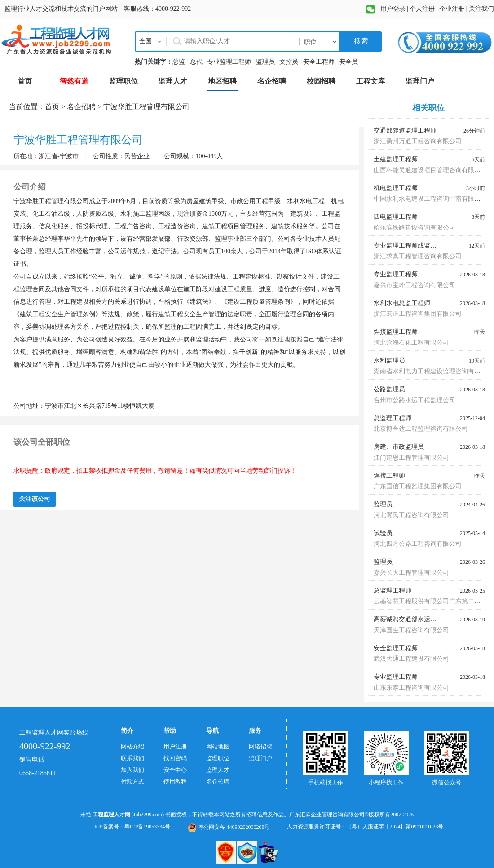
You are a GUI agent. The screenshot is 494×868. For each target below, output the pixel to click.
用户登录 (393, 9)
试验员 (383, 533)
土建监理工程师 (396, 159)
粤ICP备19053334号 (148, 827)
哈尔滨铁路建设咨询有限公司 (415, 228)
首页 (52, 107)
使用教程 (175, 782)
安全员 (348, 62)
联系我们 (132, 758)
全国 (146, 41)
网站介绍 (132, 746)
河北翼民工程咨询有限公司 (411, 515)
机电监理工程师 (396, 188)
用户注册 (175, 746)
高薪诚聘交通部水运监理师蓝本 (418, 619)
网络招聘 (260, 746)
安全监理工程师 (396, 648)
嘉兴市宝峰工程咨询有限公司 (415, 285)
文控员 (289, 62)
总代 (196, 62)
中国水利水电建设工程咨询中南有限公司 (430, 199)
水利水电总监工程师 (402, 303)
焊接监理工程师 (396, 332)
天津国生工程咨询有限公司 (411, 630)
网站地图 (218, 746)
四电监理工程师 (396, 217)
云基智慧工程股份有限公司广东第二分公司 (433, 601)
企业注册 (452, 9)
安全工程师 (319, 62)
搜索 (360, 41)
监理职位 (218, 758)
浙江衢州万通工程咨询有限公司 (418, 141)
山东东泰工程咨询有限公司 (411, 688)
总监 (179, 62)
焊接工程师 (389, 476)
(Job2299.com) (148, 815)
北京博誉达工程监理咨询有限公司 (421, 429)
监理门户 (260, 758)
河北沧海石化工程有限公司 (411, 343)
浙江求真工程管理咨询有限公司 (418, 256)
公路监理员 (389, 389)
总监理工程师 (393, 418)
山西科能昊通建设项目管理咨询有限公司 (430, 170)
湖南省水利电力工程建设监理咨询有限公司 (433, 371)
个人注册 (422, 9)
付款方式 (132, 782)
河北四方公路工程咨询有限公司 (418, 544)
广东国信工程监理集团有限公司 (418, 486)
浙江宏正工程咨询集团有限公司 (418, 314)
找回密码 (175, 758)
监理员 (265, 62)
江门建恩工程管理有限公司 (411, 458)
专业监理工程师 (229, 62)
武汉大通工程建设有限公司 (411, 659)
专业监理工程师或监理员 (408, 246)
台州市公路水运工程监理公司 (415, 400)
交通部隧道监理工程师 (405, 131)
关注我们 (481, 9)
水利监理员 (389, 361)
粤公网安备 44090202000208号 (229, 827)
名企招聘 (81, 107)
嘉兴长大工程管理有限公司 (411, 573)
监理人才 (218, 770)
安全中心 (175, 770)
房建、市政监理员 (399, 447)
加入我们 (132, 770)
